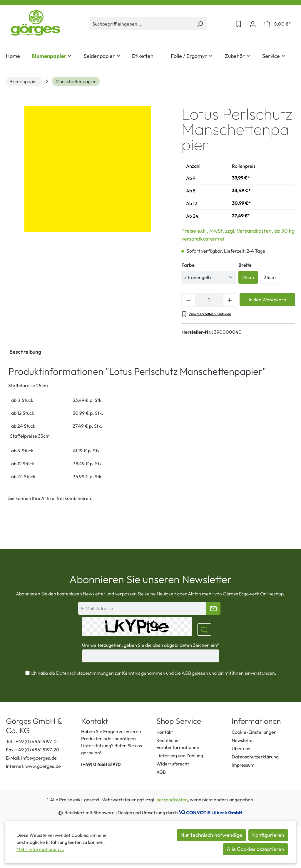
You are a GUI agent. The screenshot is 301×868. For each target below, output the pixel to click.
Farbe (188, 265)
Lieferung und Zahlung (180, 755)
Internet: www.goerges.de (33, 766)
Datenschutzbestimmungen (85, 673)
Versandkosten (172, 800)
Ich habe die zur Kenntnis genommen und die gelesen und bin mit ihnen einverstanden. (153, 673)
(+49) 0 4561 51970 (101, 764)
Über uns (241, 748)
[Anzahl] (209, 300)
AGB (186, 673)
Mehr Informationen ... (40, 849)
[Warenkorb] (277, 24)
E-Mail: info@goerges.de (31, 758)
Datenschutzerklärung (255, 757)
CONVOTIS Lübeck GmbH (214, 812)
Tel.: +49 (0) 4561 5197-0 (31, 741)
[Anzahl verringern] (188, 300)
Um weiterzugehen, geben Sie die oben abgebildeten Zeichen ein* (151, 645)
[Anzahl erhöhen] (230, 300)
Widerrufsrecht (173, 764)
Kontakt (165, 732)
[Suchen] (200, 24)
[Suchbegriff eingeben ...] (141, 24)
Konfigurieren (268, 835)
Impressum (243, 765)
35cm (270, 277)
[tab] (25, 352)
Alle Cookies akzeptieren (255, 849)
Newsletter (243, 740)
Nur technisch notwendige (211, 835)
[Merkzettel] (239, 24)
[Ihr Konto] (253, 24)
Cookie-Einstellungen (254, 732)
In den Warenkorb (267, 300)
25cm (248, 277)
